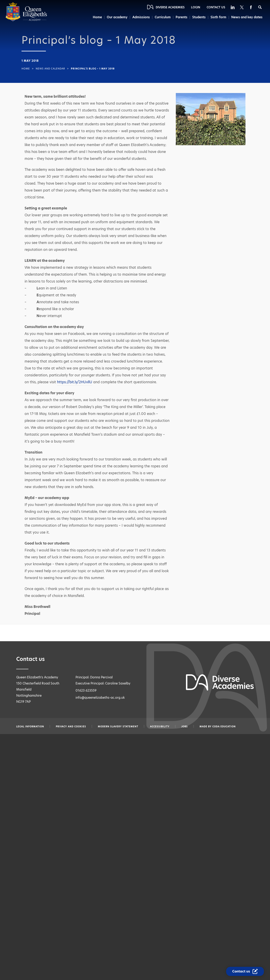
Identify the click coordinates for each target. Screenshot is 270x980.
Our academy (116, 17)
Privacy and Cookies (71, 727)
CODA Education (224, 727)
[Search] (260, 7)
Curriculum (162, 17)
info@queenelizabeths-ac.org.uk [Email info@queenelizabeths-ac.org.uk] (100, 698)
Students (199, 17)
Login (196, 7)
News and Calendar (50, 69)
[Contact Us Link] (245, 971)
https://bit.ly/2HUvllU (75, 382)
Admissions (140, 17)
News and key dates (247, 17)
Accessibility (160, 727)
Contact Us (216, 7)
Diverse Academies (170, 7)
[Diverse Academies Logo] (26, 20)
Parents (181, 17)
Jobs (185, 727)
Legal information (30, 727)
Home (96, 17)
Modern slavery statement (118, 727)
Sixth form (219, 17)
